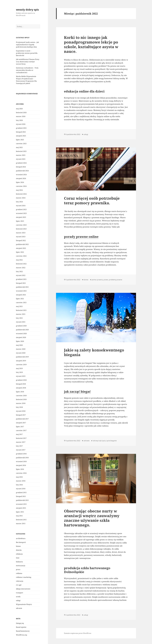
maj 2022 (19, 260)
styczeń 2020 (21, 353)
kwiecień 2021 (21, 310)
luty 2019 (19, 372)
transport (20, 593)
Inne (18, 558)
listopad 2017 (21, 415)
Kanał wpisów (21, 627)
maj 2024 (19, 190)
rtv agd (19, 585)
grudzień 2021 (21, 279)
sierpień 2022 (21, 248)
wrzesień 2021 (21, 291)
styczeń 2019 (21, 376)
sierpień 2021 (21, 295)
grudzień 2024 (21, 163)
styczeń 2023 (21, 237)
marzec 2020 (21, 349)
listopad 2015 (21, 496)
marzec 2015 (21, 524)
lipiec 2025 (20, 140)
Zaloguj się (20, 623)
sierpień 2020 (21, 337)
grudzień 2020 (21, 326)
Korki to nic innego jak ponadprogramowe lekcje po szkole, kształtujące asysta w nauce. (91, 44)
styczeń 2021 (21, 322)
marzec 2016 (21, 481)
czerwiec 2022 (21, 256)
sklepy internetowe (23, 589)
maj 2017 (19, 434)
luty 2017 (19, 446)
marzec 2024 (21, 198)
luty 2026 (19, 120)
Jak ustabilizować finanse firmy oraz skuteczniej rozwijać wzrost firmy (28, 62)
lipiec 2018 (20, 392)
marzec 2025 (21, 155)
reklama (19, 573)
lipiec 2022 (20, 252)
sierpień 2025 (21, 136)
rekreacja (20, 581)
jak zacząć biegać (77, 391)
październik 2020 (22, 330)
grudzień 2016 (21, 454)
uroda (18, 597)
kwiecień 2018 (21, 399)
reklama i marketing (24, 577)
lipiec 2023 (20, 221)
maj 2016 (19, 477)
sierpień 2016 (21, 465)
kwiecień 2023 (21, 229)
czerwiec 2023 (21, 225)
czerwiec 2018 (21, 396)
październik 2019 (22, 357)
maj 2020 (19, 345)
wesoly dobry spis (27, 10)
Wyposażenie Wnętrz (24, 604)
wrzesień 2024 (21, 175)
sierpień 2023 (21, 217)
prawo (106, 280)
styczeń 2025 (21, 159)
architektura (21, 538)
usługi (18, 600)
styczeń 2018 (21, 411)
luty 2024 (19, 202)
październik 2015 (22, 500)
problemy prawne (116, 280)
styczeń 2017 (21, 450)
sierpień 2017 (21, 423)
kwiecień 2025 (21, 151)
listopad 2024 (21, 167)
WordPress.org (22, 635)
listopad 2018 (21, 384)
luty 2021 (19, 318)
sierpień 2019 (21, 361)
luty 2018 (19, 407)
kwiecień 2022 (21, 264)
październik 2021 (22, 287)
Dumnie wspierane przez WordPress (78, 633)
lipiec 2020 (20, 341)
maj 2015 (19, 516)
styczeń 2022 (21, 275)
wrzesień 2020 (21, 334)
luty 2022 (19, 271)
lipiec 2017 (20, 427)
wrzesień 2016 (21, 461)
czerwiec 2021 (21, 303)
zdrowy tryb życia (99, 441)
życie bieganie (111, 441)
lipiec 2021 (20, 299)
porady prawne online (81, 237)
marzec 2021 (21, 314)
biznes (18, 546)
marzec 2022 (21, 268)
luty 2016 (19, 485)
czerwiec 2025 (21, 144)
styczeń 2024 (21, 206)
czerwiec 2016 (21, 473)
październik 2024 (22, 171)
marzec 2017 (21, 442)
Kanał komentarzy (23, 631)
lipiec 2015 (20, 512)
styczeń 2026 (21, 124)
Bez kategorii (21, 542)
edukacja (19, 554)
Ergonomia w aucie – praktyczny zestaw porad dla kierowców (27, 53)
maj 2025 (19, 147)
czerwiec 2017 (21, 430)
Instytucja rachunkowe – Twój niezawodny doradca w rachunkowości (27, 70)
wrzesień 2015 (21, 504)
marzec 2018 (21, 403)
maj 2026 (19, 109)
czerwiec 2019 (21, 365)
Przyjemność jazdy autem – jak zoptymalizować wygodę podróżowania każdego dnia (27, 45)
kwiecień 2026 (21, 113)
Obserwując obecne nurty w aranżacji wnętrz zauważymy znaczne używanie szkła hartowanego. (92, 518)
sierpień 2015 (21, 508)
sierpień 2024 (21, 178)
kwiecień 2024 (21, 194)
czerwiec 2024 (21, 186)
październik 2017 (22, 419)
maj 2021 (19, 306)
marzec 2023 (21, 233)
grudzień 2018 (21, 380)
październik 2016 (22, 458)
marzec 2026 (21, 116)
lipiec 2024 (20, 182)
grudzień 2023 (21, 209)
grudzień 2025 (21, 128)
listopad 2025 (21, 132)
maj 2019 (19, 368)
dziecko (19, 550)
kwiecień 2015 (21, 520)
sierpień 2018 (21, 388)
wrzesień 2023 (21, 213)
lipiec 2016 (20, 469)
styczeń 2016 (21, 489)
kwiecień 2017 (21, 438)
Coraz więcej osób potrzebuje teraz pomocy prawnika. (92, 200)
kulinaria (19, 562)
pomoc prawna (97, 280)
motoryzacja (21, 566)
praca (18, 569)
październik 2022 (22, 244)
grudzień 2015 (21, 492)
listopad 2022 (21, 240)
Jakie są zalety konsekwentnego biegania (94, 352)
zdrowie (19, 608)
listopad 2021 (21, 283)
